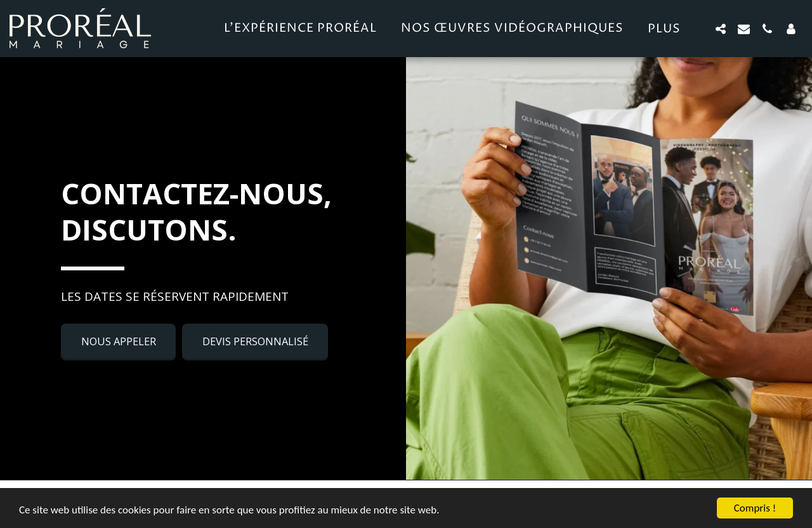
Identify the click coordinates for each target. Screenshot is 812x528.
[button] (720, 29)
